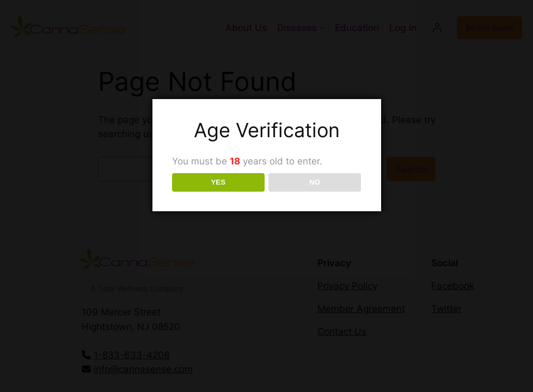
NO (315, 182)
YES (218, 182)
